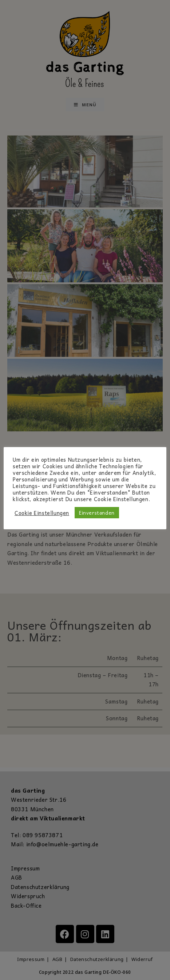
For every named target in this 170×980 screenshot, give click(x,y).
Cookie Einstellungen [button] (42, 513)
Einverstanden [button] (97, 513)
